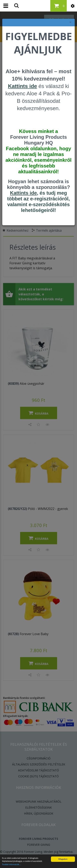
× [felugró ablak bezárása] (70, 22)
